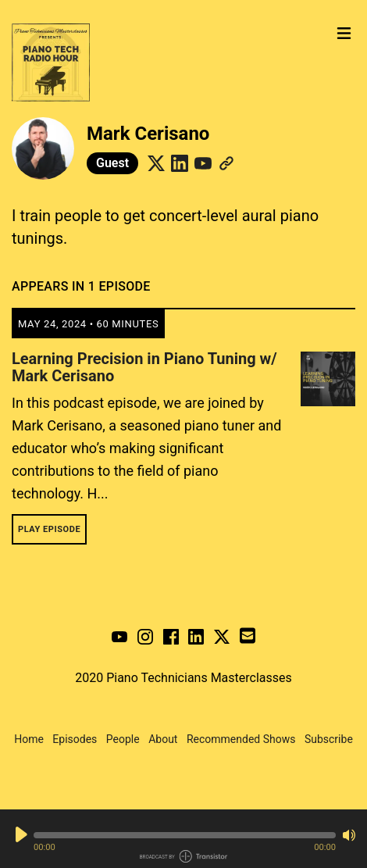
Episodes (75, 739)
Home (29, 739)
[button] (185, 835)
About (163, 739)
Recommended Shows (241, 739)
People (123, 739)
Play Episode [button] (49, 529)
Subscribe (329, 739)
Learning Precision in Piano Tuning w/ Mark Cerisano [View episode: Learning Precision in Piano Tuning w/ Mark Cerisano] (144, 367)
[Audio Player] (183, 839)
